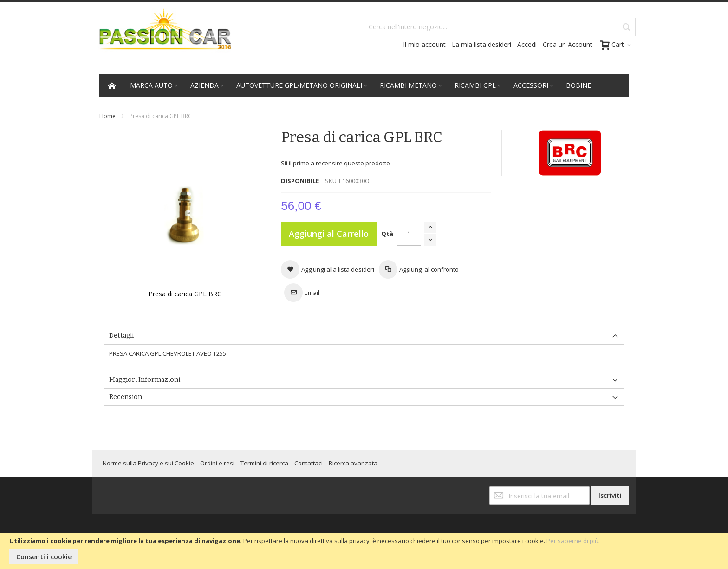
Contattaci (309, 463)
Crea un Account (568, 44)
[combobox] (500, 27)
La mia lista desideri (481, 44)
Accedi (527, 44)
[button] (328, 269)
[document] (364, 551)
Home (107, 116)
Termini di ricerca (264, 463)
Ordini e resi (217, 463)
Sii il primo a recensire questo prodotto (335, 163)
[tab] (364, 336)
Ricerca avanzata (353, 463)
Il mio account (424, 44)
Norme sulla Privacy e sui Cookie (148, 463)
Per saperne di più (572, 541)
